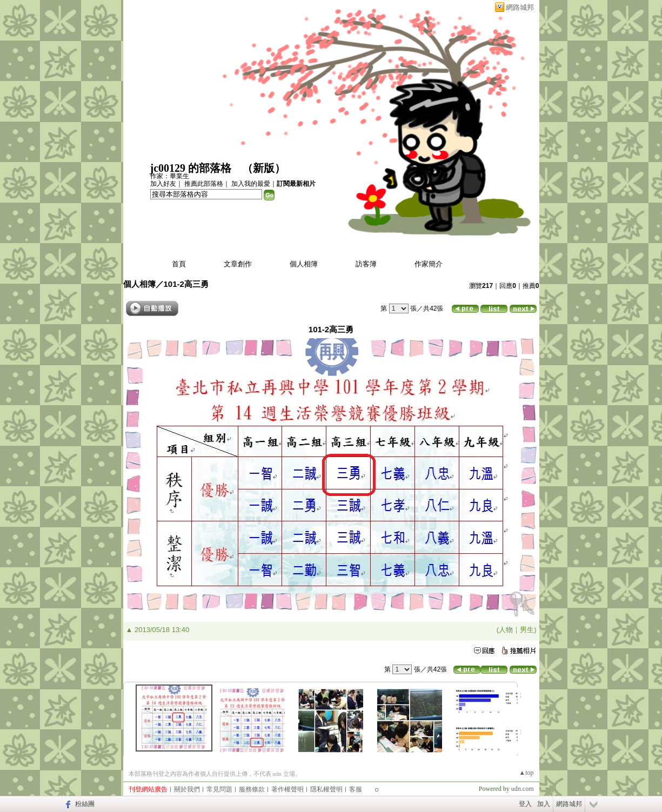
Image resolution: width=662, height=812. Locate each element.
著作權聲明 (287, 789)
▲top (526, 773)
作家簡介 (429, 264)
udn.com (523, 789)
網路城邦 (520, 7)
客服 (356, 789)
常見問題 (219, 789)
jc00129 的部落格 (191, 168)
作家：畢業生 (170, 176)
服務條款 (252, 789)
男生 (527, 630)
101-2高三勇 (186, 284)
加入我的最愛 (251, 184)
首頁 (179, 264)
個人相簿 (304, 264)
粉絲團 (85, 804)
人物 (506, 630)
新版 (264, 168)
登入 (525, 804)
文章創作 (238, 264)
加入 (544, 804)
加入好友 (163, 184)
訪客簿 (366, 264)
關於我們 (187, 789)
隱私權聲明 (326, 789)
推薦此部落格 (204, 184)
